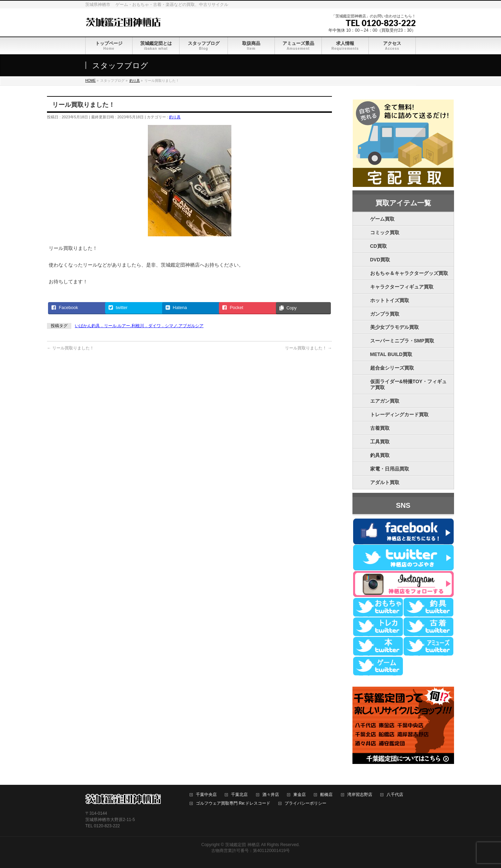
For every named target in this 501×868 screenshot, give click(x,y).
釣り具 (175, 117)
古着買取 (380, 428)
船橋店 (326, 795)
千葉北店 (239, 795)
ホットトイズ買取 (390, 300)
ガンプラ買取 (385, 314)
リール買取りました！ (70, 348)
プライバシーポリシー (305, 803)
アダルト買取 (385, 482)
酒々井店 (271, 795)
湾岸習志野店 (360, 795)
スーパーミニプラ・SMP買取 (402, 341)
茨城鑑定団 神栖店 (242, 845)
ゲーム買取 (382, 219)
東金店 (300, 795)
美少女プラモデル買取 (395, 327)
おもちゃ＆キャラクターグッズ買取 (409, 273)
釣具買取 (380, 455)
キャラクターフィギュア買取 (402, 287)
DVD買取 (380, 260)
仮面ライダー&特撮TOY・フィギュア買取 (409, 384)
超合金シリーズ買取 (392, 368)
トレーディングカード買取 (399, 415)
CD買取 (379, 246)
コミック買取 (385, 232)
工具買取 (380, 442)
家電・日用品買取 (390, 469)
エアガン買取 (385, 401)
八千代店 (395, 795)
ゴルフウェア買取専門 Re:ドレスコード (233, 803)
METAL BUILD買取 (391, 354)
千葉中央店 (206, 795)
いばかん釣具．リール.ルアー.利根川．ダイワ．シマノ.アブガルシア (139, 326)
